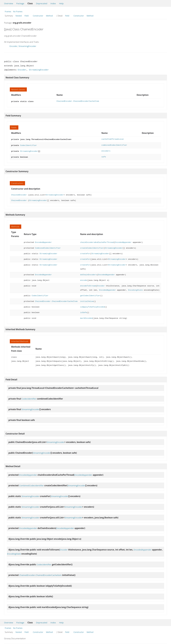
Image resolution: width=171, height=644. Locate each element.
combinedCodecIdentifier (114, 145)
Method (49, 16)
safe (104, 156)
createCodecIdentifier (92, 247)
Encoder (13, 46)
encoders (106, 150)
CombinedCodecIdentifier (48, 247)
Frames (8, 11)
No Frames (18, 11)
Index (53, 3)
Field (27, 16)
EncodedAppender (43, 241)
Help (61, 3)
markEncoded (86, 317)
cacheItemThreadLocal (113, 139)
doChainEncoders (89, 273)
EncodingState (136, 289)
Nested (19, 16)
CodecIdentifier (29, 145)
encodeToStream (88, 285)
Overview (9, 3)
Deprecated (42, 3)
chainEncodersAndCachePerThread (97, 241)
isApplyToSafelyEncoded (92, 306)
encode (84, 279)
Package (20, 3)
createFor (85, 252)
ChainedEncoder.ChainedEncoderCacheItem (78, 101)
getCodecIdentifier (90, 294)
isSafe (84, 311)
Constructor (38, 16)
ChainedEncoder (19, 194)
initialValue (87, 300)
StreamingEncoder (27, 46)
